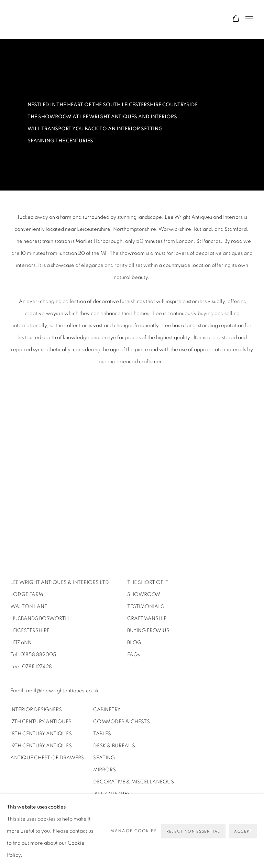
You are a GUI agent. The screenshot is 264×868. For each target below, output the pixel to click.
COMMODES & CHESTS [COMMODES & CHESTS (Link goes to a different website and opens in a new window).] (122, 722)
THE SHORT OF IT (148, 582)
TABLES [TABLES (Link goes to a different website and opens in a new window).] (102, 734)
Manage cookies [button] (134, 831)
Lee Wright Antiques (132, 19)
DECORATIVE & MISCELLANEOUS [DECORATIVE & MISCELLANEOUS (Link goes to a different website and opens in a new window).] (134, 782)
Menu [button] (249, 19)
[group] (132, 455)
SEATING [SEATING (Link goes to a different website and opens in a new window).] (104, 758)
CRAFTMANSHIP (147, 619)
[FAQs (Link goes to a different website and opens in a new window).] (134, 655)
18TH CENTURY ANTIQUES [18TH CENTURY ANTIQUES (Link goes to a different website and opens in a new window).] (41, 734)
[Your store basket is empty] (236, 19)
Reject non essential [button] (193, 831)
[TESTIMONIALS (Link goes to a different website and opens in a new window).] (146, 606)
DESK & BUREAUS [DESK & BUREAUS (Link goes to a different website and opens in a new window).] (114, 746)
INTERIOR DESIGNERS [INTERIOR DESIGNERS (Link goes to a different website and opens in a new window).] (36, 710)
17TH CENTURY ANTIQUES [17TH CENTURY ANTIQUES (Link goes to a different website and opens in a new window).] (41, 722)
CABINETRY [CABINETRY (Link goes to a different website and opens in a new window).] (107, 710)
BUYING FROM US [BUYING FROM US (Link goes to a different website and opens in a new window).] (149, 631)
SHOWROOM (144, 594)
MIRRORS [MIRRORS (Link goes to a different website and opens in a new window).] (104, 770)
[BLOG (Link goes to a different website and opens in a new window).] (134, 643)
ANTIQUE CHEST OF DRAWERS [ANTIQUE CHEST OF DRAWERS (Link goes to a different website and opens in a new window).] (48, 758)
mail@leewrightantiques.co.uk (62, 691)
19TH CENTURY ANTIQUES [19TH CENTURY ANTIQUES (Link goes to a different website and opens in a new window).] (41, 746)
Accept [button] (243, 831)
